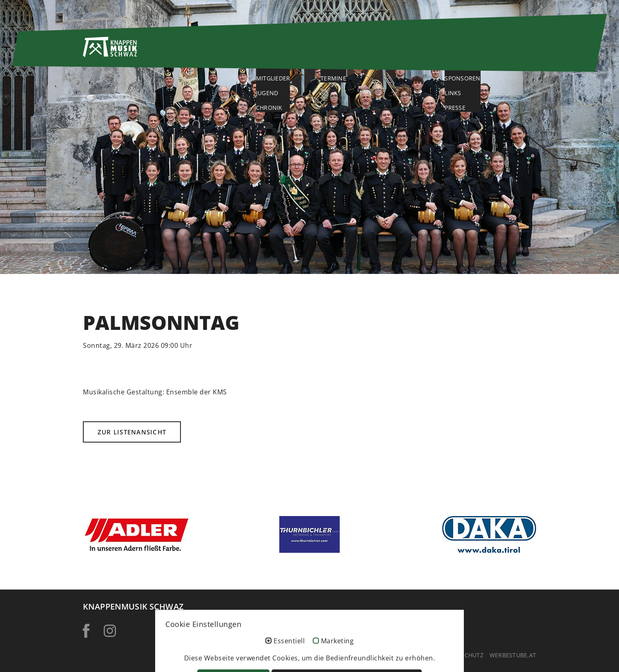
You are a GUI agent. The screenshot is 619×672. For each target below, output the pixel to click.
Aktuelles (354, 52)
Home (231, 52)
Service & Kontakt (497, 52)
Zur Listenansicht (132, 432)
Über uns (288, 52)
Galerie (416, 52)
